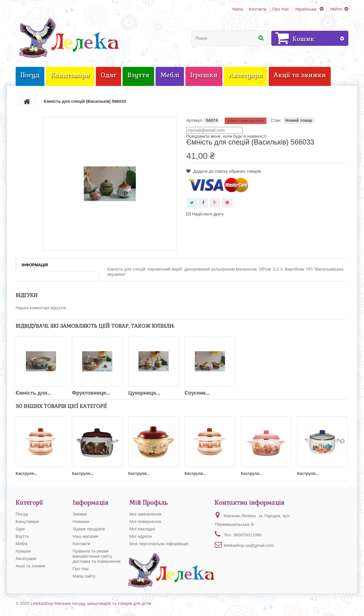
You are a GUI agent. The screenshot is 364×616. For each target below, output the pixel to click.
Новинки (81, 521)
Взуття (22, 536)
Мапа (238, 9)
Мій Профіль (149, 503)
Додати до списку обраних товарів (227, 171)
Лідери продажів (89, 529)
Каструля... (26, 473)
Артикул (194, 120)
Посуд (22, 514)
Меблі (21, 544)
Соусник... (197, 393)
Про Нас (281, 9)
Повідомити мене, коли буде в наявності (226, 136)
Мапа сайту (84, 576)
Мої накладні (142, 529)
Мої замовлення (145, 514)
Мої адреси (141, 536)
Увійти (336, 9)
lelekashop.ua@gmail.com (249, 545)
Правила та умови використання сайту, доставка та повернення (97, 556)
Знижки (80, 514)
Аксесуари (26, 558)
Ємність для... (33, 393)
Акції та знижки (31, 566)
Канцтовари (27, 521)
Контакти (257, 9)
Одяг (20, 529)
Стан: (276, 120)
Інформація (35, 265)
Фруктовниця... (91, 393)
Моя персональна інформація (159, 544)
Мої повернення (145, 521)
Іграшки (23, 551)
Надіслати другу (208, 214)
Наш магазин (85, 536)
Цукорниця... (144, 393)
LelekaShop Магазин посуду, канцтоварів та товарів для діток (91, 603)
